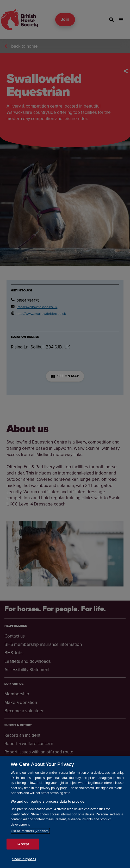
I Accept (23, 849)
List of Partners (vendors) (30, 835)
